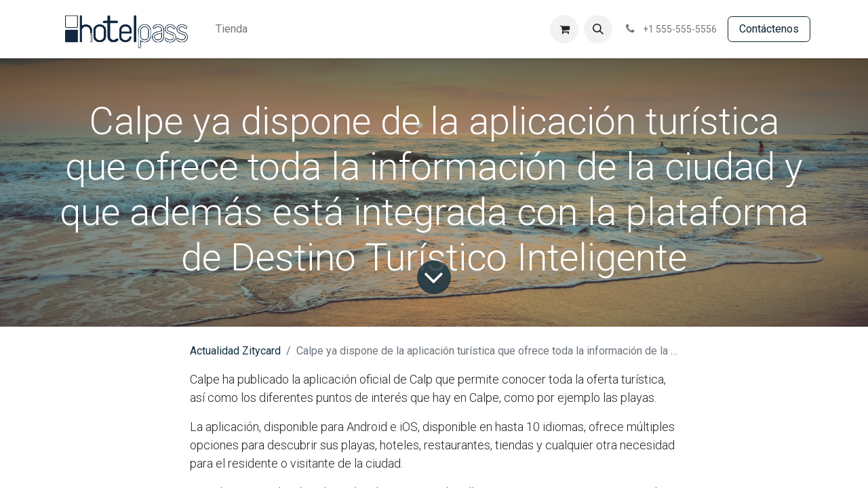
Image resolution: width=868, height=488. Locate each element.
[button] (598, 29)
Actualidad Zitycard (235, 351)
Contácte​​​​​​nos (769, 29)
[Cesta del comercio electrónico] (564, 29)
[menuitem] (232, 29)
